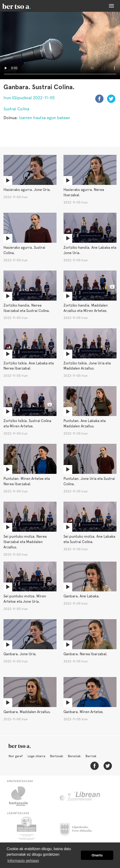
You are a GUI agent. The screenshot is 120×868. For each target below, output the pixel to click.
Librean (80, 796)
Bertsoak (57, 756)
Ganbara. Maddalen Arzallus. (27, 712)
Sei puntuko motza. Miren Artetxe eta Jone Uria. (25, 599)
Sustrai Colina (16, 109)
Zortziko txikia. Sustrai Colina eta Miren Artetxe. (27, 423)
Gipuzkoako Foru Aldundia (78, 828)
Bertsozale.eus (21, 796)
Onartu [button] (97, 855)
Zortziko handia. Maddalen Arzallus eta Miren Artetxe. (86, 308)
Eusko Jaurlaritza (26, 828)
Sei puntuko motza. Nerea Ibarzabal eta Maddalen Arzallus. (25, 542)
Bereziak (74, 756)
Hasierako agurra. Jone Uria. (27, 190)
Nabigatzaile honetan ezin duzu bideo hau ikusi (60, 45)
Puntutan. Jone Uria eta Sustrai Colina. (89, 481)
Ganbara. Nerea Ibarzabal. (85, 654)
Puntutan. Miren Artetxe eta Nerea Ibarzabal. (27, 481)
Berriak (91, 756)
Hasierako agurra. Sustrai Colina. (24, 250)
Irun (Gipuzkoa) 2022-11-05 (29, 98)
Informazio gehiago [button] (23, 861)
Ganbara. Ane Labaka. (82, 596)
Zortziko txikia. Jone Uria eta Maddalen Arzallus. (87, 366)
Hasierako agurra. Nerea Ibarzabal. (84, 192)
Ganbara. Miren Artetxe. (84, 712)
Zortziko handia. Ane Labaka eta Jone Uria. (90, 250)
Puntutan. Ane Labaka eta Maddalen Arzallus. (85, 423)
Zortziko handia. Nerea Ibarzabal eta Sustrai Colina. (27, 308)
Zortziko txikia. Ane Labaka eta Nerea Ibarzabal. (29, 366)
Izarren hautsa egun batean (44, 118)
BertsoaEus (23, 6)
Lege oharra (36, 756)
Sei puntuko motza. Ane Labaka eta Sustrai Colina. (89, 539)
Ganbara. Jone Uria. (20, 654)
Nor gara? (16, 756)
